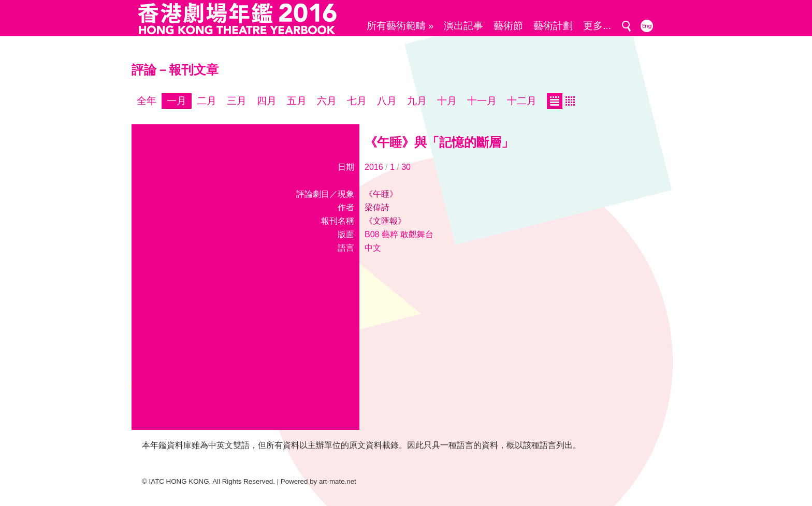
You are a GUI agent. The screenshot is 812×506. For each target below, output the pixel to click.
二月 (207, 101)
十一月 (482, 101)
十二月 (522, 101)
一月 (177, 101)
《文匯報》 (385, 221)
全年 (147, 101)
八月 (387, 101)
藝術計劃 (553, 26)
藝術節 (508, 26)
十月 (447, 101)
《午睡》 (381, 194)
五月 (297, 101)
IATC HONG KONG (179, 481)
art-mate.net (338, 481)
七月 (357, 101)
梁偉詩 (377, 207)
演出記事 (463, 26)
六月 (327, 101)
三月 (237, 101)
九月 (417, 101)
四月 (267, 101)
